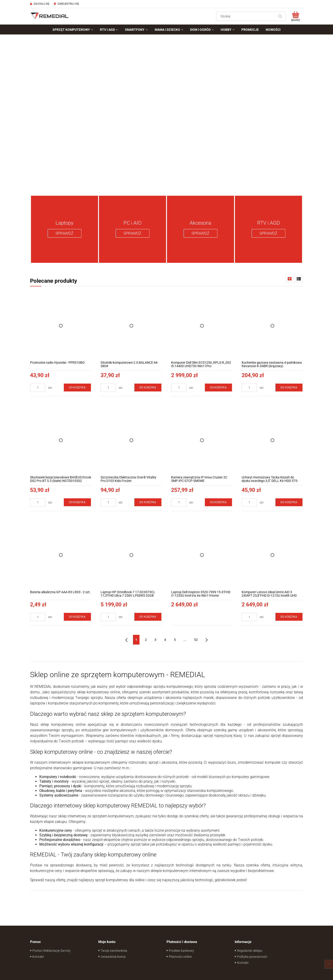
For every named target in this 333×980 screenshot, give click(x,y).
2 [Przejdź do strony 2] (146, 640)
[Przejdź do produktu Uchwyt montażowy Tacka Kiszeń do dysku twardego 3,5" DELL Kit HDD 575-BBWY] (272, 440)
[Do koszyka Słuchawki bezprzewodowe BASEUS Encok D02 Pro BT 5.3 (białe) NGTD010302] (77, 502)
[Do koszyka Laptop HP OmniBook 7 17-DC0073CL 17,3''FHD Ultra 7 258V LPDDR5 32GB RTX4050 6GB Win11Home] (148, 617)
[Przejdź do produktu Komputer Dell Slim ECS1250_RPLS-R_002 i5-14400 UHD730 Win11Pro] (202, 326)
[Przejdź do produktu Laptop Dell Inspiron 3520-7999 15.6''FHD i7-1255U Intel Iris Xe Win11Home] (202, 555)
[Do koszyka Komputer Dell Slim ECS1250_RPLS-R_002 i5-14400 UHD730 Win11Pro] (219, 388)
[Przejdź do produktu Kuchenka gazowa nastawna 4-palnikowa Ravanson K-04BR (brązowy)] (272, 326)
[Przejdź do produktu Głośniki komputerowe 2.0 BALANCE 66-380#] (131, 326)
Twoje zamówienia (114, 951)
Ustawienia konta (113, 957)
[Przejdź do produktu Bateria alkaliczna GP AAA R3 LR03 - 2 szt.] (61, 555)
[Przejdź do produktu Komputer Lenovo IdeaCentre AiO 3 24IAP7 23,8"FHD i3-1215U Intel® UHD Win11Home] (272, 555)
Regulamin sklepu (250, 951)
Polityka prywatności (252, 957)
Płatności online (180, 957)
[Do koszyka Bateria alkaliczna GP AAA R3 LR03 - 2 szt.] (77, 617)
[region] (166, 113)
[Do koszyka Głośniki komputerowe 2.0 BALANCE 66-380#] (148, 388)
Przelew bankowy (181, 951)
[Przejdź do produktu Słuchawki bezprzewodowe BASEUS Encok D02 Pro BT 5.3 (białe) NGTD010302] (61, 440)
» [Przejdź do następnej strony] (207, 640)
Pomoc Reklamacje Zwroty (51, 951)
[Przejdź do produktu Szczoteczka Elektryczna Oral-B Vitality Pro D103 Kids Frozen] (131, 440)
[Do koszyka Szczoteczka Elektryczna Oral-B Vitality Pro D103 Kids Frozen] (148, 502)
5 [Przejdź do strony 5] (175, 640)
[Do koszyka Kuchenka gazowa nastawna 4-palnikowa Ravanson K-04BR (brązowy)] (289, 388)
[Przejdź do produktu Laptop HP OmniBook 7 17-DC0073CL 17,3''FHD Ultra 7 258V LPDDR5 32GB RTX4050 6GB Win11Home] (131, 555)
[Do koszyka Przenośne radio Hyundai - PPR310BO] (77, 388)
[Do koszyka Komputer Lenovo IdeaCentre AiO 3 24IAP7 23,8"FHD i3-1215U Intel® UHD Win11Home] (289, 617)
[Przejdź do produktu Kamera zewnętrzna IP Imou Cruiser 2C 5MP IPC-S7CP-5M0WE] (202, 440)
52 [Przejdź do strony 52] (196, 640)
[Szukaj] (280, 16)
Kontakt (38, 957)
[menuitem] (73, 30)
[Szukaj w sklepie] (247, 16)
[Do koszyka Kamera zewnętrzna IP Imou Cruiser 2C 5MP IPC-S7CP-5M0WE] (219, 502)
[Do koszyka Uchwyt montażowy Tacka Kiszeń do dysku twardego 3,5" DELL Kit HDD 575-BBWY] (289, 502)
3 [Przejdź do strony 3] (155, 640)
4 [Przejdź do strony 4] (165, 640)
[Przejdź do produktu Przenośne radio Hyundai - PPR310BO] (61, 326)
